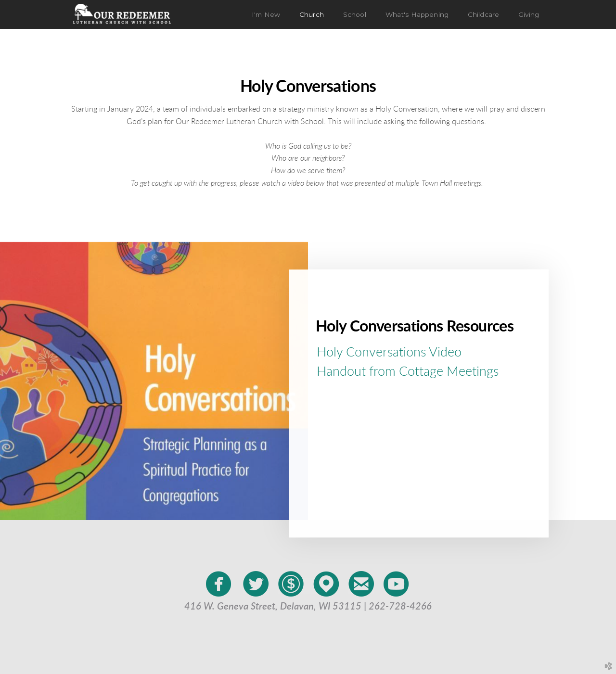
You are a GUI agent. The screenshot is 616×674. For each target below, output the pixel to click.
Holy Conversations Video (389, 351)
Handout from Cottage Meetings (408, 371)
